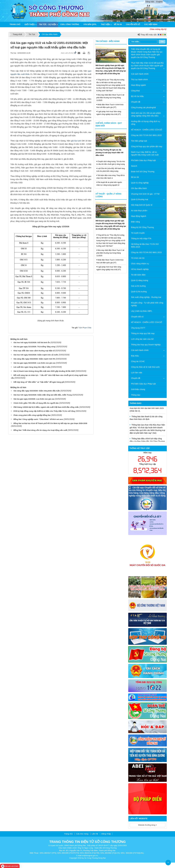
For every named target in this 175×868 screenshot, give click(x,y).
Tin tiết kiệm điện (138, 275)
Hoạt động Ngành (139, 216)
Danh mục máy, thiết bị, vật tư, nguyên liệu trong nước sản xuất (145, 153)
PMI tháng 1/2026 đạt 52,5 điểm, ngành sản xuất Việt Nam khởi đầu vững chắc (46, 407)
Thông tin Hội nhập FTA (141, 239)
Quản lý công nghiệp (140, 183)
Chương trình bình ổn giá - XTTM (145, 194)
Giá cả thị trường (138, 286)
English (159, 2)
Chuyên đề (136, 102)
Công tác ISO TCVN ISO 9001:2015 (146, 135)
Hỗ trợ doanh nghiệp (140, 269)
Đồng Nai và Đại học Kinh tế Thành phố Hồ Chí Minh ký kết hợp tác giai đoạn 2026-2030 (50, 423)
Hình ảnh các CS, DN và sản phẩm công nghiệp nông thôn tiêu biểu (146, 114)
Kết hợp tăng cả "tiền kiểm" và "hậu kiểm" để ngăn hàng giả (39, 382)
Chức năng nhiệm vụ (140, 264)
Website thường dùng (147, 825)
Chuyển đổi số (133, 24)
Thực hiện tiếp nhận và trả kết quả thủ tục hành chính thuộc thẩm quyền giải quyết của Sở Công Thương (147, 66)
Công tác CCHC (138, 361)
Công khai (135, 91)
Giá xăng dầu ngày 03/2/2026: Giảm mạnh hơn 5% (34, 359)
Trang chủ (15, 24)
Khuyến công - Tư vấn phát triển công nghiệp (147, 304)
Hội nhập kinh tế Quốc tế (142, 205)
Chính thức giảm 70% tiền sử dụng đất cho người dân (36, 403)
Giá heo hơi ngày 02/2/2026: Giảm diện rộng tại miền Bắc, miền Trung (43, 395)
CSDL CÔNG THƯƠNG (70, 24)
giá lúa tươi (76, 141)
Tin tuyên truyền (138, 233)
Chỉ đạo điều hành (139, 188)
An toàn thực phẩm (139, 211)
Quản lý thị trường (139, 292)
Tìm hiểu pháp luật (139, 141)
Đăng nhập (106, 834)
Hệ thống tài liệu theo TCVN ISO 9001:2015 (145, 245)
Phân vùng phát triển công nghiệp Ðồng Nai (32, 415)
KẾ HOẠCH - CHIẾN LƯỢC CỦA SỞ (147, 130)
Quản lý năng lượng (140, 280)
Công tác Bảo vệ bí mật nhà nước (146, 367)
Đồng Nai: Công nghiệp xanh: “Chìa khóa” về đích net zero (38, 419)
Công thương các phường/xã (143, 107)
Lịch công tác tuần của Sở (142, 339)
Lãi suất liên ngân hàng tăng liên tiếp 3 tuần (32, 367)
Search (134, 166)
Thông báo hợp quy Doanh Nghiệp (146, 345)
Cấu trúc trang (82, 834)
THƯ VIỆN (105, 24)
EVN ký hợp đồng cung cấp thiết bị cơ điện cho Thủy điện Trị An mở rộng (44, 411)
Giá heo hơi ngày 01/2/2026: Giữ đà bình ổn (32, 342)
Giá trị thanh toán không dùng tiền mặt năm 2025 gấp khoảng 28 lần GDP (44, 371)
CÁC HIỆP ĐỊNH (151, 24)
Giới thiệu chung (138, 389)
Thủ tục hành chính (139, 80)
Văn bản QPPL (90, 24)
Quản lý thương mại (140, 199)
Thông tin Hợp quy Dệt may (143, 333)
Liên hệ (95, 834)
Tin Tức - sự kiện (48, 24)
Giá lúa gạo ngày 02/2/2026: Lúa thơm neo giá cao (35, 363)
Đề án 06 (118, 24)
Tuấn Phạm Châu (85, 328)
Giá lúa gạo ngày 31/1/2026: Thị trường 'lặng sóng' (35, 347)
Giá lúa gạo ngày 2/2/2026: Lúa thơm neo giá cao (34, 399)
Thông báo (136, 395)
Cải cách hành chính (140, 74)
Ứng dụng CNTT (138, 328)
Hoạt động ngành (138, 85)
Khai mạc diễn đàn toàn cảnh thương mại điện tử (34, 351)
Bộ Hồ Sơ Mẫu (137, 96)
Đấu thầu (135, 356)
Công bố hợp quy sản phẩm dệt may (147, 146)
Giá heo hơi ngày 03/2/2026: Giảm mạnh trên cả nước (36, 355)
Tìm (162, 42)
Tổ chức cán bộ (138, 258)
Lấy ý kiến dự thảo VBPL (142, 311)
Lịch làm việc (137, 373)
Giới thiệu (30, 24)
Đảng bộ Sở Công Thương (143, 227)
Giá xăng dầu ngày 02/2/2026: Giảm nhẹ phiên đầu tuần (37, 391)
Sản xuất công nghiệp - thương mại (146, 297)
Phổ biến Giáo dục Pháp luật (143, 160)
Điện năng (135, 222)
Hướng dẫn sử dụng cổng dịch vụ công (146, 123)
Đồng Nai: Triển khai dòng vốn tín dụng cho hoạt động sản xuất (40, 430)
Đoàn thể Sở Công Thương (143, 172)
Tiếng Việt (150, 2)
